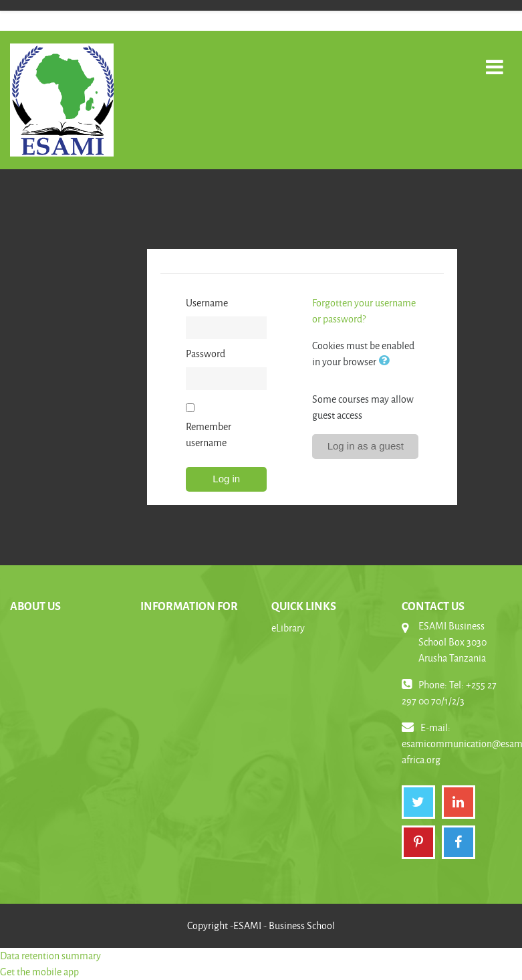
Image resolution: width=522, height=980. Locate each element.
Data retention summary (50, 956)
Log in (226, 479)
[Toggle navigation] (495, 60)
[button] (386, 362)
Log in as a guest (366, 446)
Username (207, 303)
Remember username (209, 434)
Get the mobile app (39, 972)
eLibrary (288, 628)
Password (206, 354)
